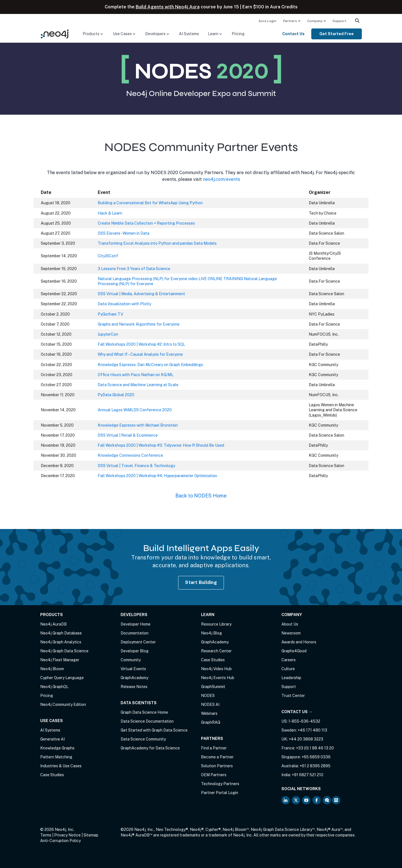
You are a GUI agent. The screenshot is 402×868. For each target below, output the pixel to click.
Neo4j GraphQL (54, 687)
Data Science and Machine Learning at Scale (138, 385)
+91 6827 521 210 (308, 775)
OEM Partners (214, 775)
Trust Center (293, 696)
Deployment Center (138, 642)
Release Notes (134, 687)
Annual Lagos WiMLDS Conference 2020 (135, 410)
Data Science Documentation (147, 721)
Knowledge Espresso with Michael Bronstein (138, 425)
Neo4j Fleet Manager (60, 660)
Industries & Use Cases (61, 766)
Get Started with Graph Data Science (154, 730)
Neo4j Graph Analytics (61, 642)
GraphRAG (211, 722)
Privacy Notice (67, 835)
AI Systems (189, 34)
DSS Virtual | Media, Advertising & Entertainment (141, 294)
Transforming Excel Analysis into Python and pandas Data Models (157, 243)
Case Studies (52, 775)
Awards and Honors (299, 642)
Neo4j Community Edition (63, 705)
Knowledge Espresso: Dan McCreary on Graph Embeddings (150, 365)
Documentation (135, 633)
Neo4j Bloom (52, 669)
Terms (46, 835)
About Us (290, 624)
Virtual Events (133, 669)
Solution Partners (217, 766)
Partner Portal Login (220, 793)
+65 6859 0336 (316, 757)
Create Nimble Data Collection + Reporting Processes (146, 223)
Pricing (238, 34)
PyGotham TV (110, 314)
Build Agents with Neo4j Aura (168, 7)
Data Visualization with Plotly (124, 304)
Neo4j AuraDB (53, 624)
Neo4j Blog (211, 633)
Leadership (291, 678)
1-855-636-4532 (304, 721)
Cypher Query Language (62, 678)
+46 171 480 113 (312, 730)
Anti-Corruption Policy (60, 841)
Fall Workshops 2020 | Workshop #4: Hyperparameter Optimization (157, 476)
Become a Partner (217, 757)
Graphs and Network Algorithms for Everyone (139, 324)
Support (339, 21)
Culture (288, 669)
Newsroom (291, 633)
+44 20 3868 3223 (306, 739)
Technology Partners (220, 784)
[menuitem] (267, 21)
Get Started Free (337, 34)
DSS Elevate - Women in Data (124, 233)
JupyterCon (108, 334)
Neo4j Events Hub (218, 678)
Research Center (216, 651)
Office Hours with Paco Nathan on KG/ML (136, 375)
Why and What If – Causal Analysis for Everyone (140, 354)
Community (131, 660)
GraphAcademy (134, 678)
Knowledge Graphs (57, 748)
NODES (208, 696)
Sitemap (91, 835)
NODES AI (210, 705)
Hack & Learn (110, 213)
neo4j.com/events (222, 179)
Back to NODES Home (201, 496)
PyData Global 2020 (116, 395)
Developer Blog (135, 651)
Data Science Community (143, 739)
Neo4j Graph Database (61, 633)
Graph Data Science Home (144, 712)
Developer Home (136, 624)
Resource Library (216, 624)
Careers (289, 660)
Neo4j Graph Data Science (64, 651)
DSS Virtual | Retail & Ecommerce (128, 435)
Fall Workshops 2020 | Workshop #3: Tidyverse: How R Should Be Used (161, 445)
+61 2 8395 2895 (315, 766)
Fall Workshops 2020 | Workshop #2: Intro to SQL (141, 344)
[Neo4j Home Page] (55, 34)
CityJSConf (108, 256)
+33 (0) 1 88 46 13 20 (315, 748)
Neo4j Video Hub (216, 669)
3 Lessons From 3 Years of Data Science (134, 269)
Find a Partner (214, 748)
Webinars (209, 713)
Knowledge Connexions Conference (130, 455)
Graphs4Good (294, 651)
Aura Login (267, 21)
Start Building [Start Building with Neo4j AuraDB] (201, 582)
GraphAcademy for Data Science (150, 748)
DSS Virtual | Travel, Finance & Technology (136, 466)
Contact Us (293, 34)
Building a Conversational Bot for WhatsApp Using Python (150, 203)
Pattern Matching (56, 757)
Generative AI (52, 739)
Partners (290, 21)
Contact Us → (297, 712)
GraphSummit (213, 687)
